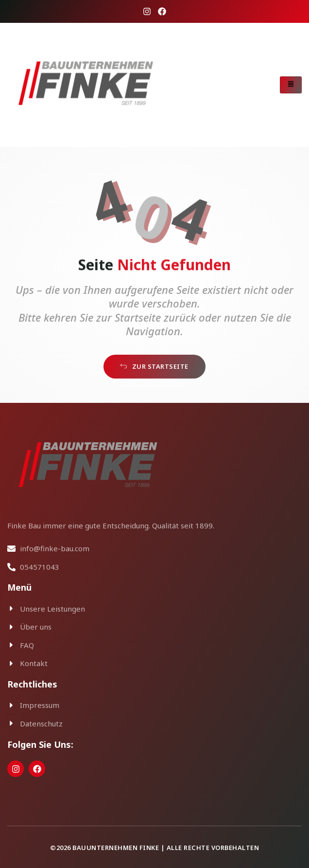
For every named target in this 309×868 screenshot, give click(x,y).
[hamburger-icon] (291, 85)
